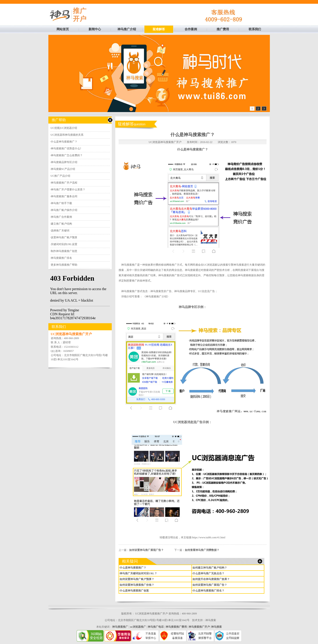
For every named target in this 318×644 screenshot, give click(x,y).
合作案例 (191, 29)
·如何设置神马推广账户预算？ (137, 579)
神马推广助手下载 (61, 203)
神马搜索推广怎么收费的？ (67, 155)
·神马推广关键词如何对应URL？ (138, 573)
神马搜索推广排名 (61, 258)
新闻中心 (95, 29)
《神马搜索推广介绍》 (156, 297)
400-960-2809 (72, 338)
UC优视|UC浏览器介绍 (64, 128)
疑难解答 (159, 29)
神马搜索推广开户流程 (64, 183)
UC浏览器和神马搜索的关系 (67, 135)
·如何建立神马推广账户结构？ (209, 568)
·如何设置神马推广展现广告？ (209, 585)
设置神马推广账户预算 (64, 237)
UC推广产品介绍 (61, 176)
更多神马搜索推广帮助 (64, 265)
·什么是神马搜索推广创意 (134, 591)
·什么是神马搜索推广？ (133, 568)
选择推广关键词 (60, 231)
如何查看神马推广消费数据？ (202, 550)
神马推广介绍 (127, 29)
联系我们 (255, 29)
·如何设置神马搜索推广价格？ (137, 585)
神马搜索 (211, 620)
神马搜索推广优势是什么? (66, 148)
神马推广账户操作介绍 (64, 210)
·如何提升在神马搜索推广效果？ (211, 579)
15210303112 (71, 347)
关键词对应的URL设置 (64, 244)
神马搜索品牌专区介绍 (64, 162)
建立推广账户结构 (61, 224)
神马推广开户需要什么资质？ (68, 190)
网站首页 (63, 29)
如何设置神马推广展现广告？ (146, 550)
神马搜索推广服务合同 (64, 196)
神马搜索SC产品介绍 (63, 169)
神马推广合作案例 (61, 217)
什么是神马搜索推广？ (64, 142)
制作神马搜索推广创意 (64, 251)
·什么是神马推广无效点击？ (208, 573)
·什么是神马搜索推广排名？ (208, 591)
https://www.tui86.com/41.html (209, 537)
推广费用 (223, 29)
